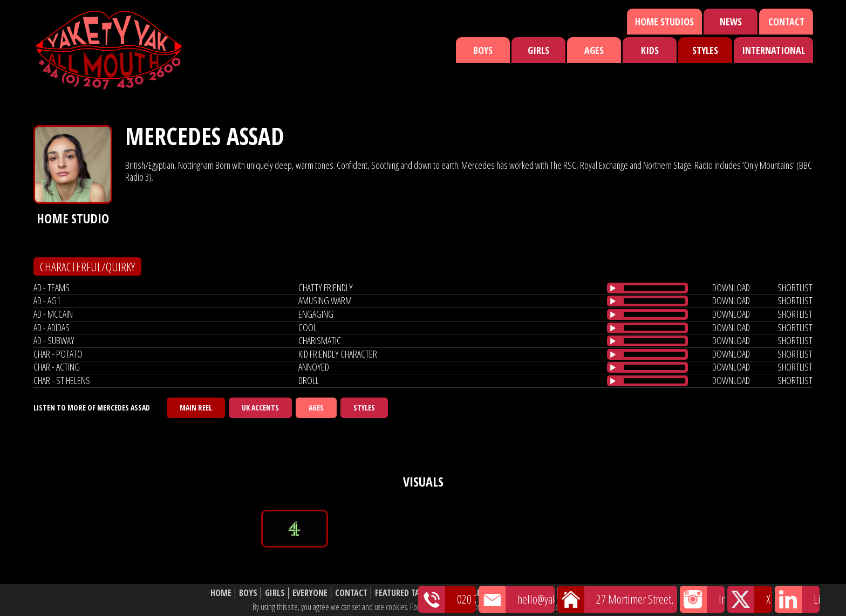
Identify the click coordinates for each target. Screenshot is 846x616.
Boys (483, 50)
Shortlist (492, 593)
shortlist (795, 288)
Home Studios (664, 22)
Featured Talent (406, 593)
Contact (786, 22)
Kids (650, 50)
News (731, 22)
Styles (705, 50)
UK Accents (260, 408)
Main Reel (196, 408)
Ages (594, 50)
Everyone (310, 593)
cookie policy (574, 607)
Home (221, 593)
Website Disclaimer (599, 593)
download (731, 288)
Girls (538, 50)
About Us (536, 593)
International (773, 50)
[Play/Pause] (613, 288)
